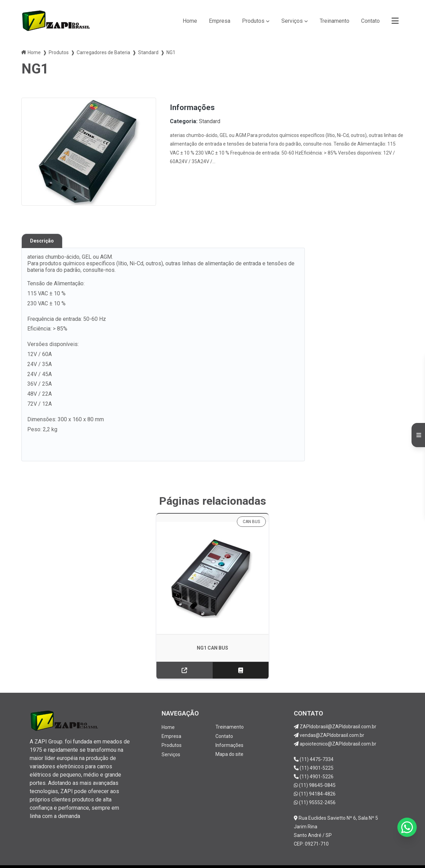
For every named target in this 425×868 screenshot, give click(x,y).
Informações (229, 723)
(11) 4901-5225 (314, 746)
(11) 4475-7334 (314, 738)
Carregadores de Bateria (103, 52)
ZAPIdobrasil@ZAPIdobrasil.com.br (335, 705)
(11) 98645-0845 (315, 763)
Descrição (42, 241)
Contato (370, 21)
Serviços (292, 21)
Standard (148, 52)
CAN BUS (241, 522)
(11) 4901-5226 (314, 755)
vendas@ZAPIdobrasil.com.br (329, 713)
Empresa (220, 21)
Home (190, 21)
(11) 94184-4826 (315, 772)
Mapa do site (229, 732)
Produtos (253, 21)
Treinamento (335, 21)
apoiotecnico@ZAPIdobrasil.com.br (335, 722)
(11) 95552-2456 (315, 781)
